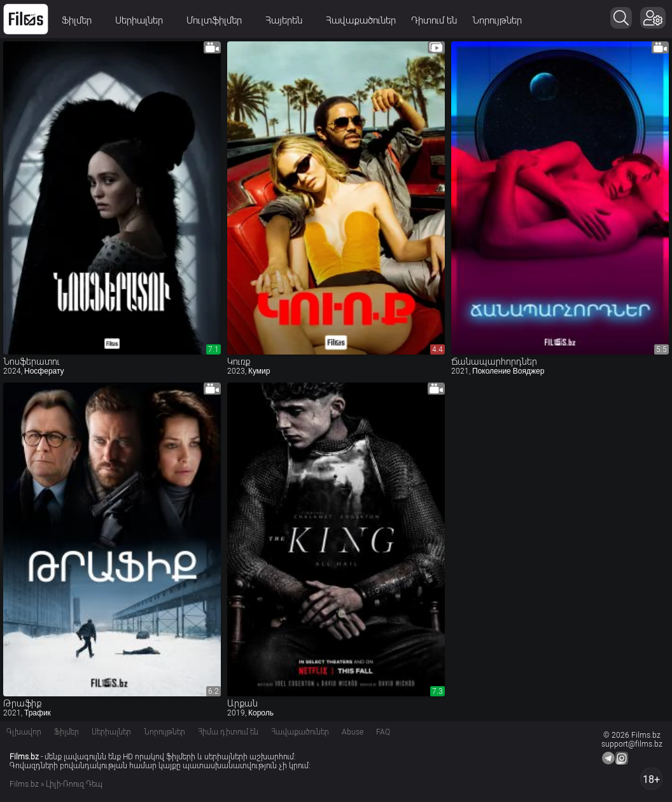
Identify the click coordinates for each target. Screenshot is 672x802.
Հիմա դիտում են (228, 732)
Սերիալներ (143, 20)
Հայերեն (288, 20)
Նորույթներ (497, 20)
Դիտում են (434, 20)
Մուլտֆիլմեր (218, 20)
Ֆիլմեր (81, 20)
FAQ (383, 732)
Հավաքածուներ (361, 20)
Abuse (353, 732)
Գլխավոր (24, 732)
